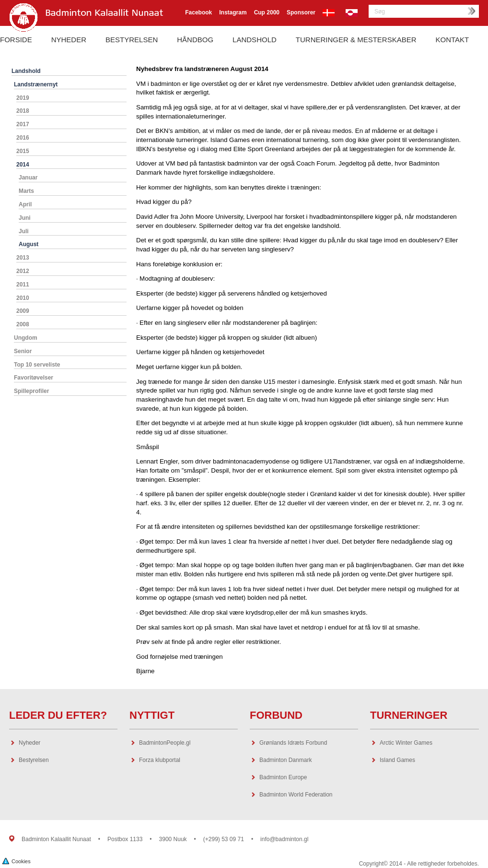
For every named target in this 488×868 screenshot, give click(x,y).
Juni (25, 218)
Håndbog (195, 40)
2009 (23, 311)
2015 (23, 151)
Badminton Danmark (285, 760)
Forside (16, 40)
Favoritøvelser (34, 378)
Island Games (397, 760)
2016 (23, 138)
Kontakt (453, 40)
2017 (23, 124)
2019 (23, 98)
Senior (23, 351)
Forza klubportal (160, 760)
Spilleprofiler (31, 391)
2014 (23, 165)
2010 (23, 298)
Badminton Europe (283, 777)
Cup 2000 (267, 12)
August (29, 244)
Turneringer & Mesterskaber (356, 40)
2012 (23, 271)
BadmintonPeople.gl (165, 743)
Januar (28, 178)
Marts (26, 191)
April (25, 204)
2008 (23, 324)
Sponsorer (301, 12)
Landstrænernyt (36, 84)
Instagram (233, 12)
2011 (23, 285)
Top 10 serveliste (37, 365)
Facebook (198, 12)
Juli (24, 231)
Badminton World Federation (296, 795)
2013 (23, 258)
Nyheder (69, 40)
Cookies (17, 861)
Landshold (255, 40)
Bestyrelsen (132, 40)
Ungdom (26, 338)
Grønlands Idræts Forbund (293, 743)
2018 (23, 111)
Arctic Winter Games (406, 743)
